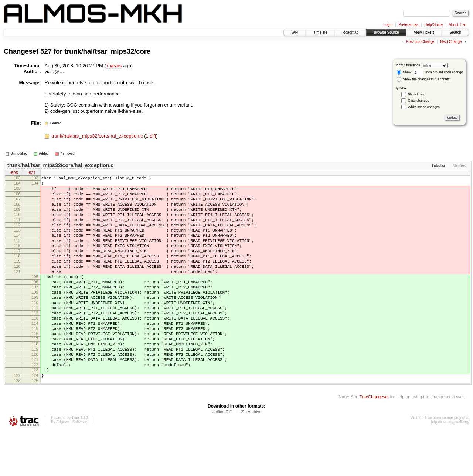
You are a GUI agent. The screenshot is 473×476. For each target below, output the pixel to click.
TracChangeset (374, 441)
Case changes (419, 101)
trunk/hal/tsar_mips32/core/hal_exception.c (98, 136)
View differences (408, 65)
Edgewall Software (72, 466)
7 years (114, 66)
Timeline (320, 32)
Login (388, 25)
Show (404, 72)
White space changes (424, 107)
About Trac (457, 25)
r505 (14, 173)
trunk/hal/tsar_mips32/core (107, 51)
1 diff (151, 136)
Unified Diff (222, 456)
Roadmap (351, 32)
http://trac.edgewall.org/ (450, 466)
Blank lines (416, 94)
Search (455, 32)
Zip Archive (251, 456)
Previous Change (420, 42)
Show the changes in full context (424, 79)
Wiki (295, 32)
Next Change (451, 42)
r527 (31, 173)
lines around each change (438, 72)
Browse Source (386, 32)
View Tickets (424, 32)
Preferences (408, 25)
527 (46, 51)
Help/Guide (433, 25)
